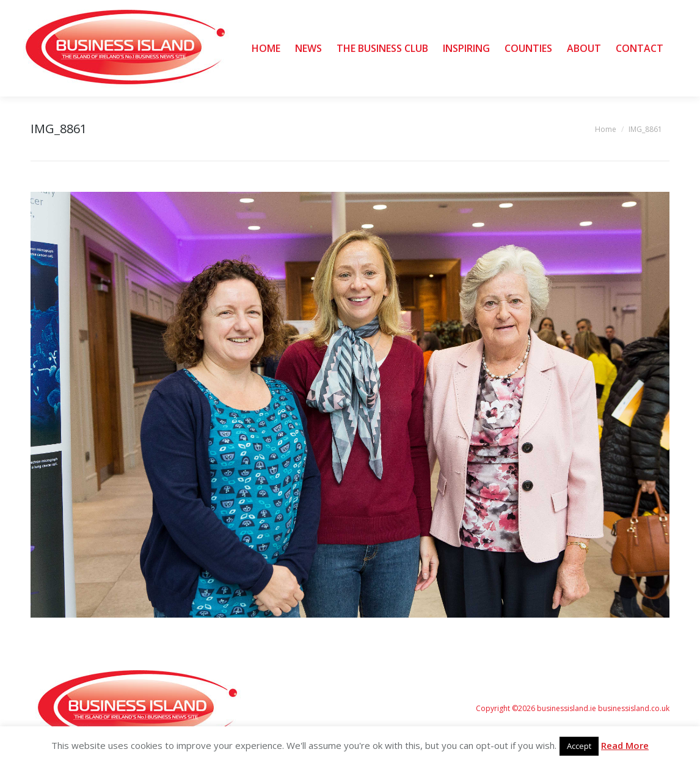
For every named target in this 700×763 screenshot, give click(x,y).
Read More (625, 745)
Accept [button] (579, 746)
